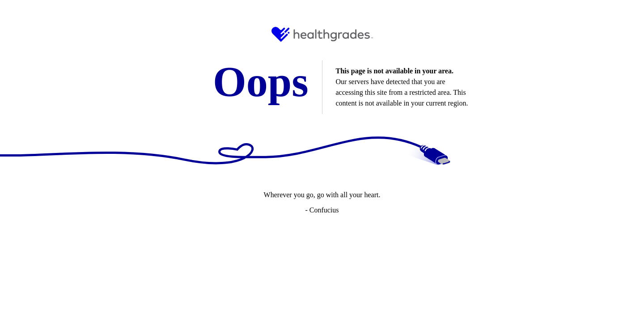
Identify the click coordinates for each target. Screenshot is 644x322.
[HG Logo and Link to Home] (322, 34)
